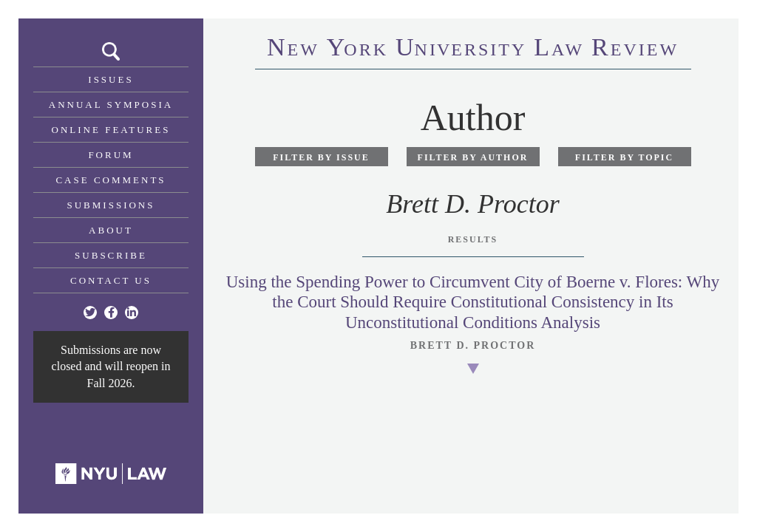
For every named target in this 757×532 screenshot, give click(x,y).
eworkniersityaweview (473, 50)
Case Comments (111, 180)
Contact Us (111, 280)
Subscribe (111, 255)
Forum (111, 155)
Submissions (111, 205)
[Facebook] (111, 313)
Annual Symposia (111, 105)
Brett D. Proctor (473, 345)
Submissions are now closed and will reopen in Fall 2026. (111, 366)
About (111, 230)
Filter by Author (473, 157)
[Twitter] (90, 313)
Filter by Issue (321, 157)
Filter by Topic (624, 157)
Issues (111, 79)
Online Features (111, 130)
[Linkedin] (132, 313)
